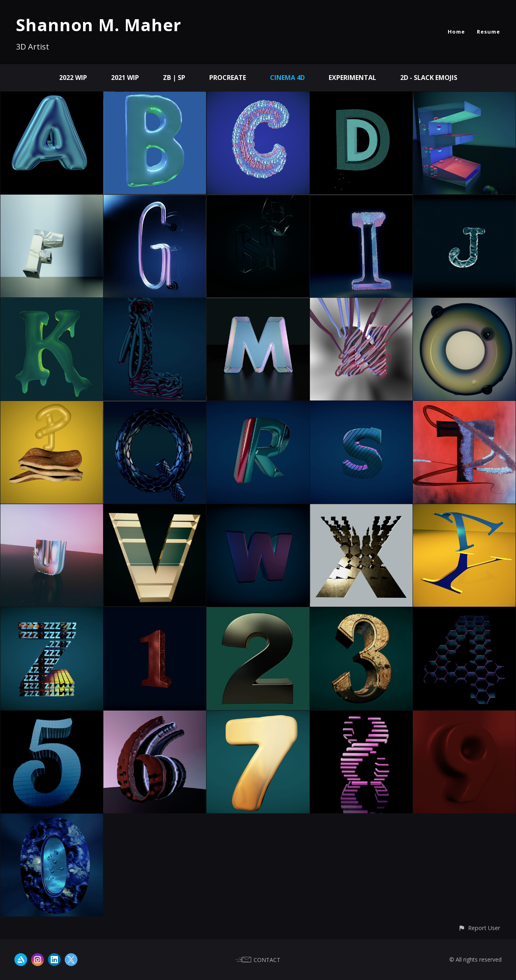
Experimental (352, 78)
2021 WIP (125, 78)
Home (456, 32)
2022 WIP (73, 78)
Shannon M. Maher (99, 25)
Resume (488, 32)
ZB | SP (174, 78)
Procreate (228, 78)
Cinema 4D (287, 78)
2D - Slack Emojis (429, 78)
